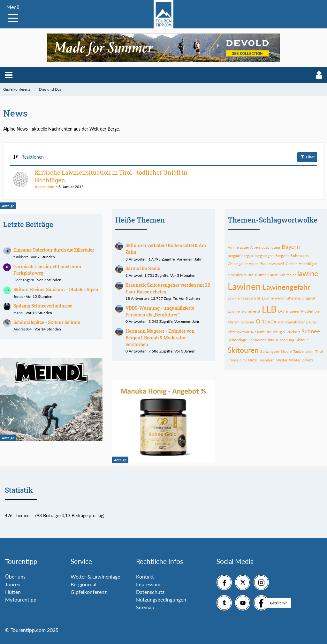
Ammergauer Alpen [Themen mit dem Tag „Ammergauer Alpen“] (244, 247)
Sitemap (145, 607)
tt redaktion (45, 187)
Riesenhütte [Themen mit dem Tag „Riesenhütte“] (261, 332)
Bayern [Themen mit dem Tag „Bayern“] (291, 246)
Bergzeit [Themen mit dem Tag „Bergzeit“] (282, 256)
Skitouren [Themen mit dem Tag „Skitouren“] (243, 350)
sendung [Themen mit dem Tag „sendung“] (287, 340)
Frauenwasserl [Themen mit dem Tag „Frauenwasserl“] (272, 264)
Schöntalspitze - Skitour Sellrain (47, 322)
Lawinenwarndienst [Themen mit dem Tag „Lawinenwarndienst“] (244, 311)
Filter (307, 157)
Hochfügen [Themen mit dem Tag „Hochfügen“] (308, 264)
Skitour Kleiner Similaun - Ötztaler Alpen (56, 289)
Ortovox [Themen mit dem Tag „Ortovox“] (266, 321)
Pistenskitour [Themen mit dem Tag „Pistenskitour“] (239, 332)
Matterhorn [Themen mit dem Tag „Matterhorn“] (311, 311)
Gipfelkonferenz (89, 592)
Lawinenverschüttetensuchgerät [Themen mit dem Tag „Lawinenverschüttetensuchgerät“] (289, 298)
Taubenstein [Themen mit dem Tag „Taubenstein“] (303, 351)
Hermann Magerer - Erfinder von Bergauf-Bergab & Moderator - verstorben (160, 337)
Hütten (13, 592)
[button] (9, 75)
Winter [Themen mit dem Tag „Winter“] (295, 360)
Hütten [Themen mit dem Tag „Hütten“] (261, 275)
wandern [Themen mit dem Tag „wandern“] (267, 360)
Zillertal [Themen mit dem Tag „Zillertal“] (308, 360)
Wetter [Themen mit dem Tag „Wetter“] (282, 360)
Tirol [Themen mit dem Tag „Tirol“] (319, 351)
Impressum (148, 584)
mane (18, 313)
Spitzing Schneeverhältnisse (43, 306)
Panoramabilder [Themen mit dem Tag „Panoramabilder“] (291, 322)
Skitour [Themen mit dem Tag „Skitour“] (302, 340)
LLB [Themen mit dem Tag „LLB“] (269, 309)
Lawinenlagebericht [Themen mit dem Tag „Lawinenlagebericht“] (244, 298)
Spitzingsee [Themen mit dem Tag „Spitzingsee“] (270, 351)
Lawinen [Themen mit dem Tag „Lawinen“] (244, 286)
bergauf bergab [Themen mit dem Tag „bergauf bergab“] (240, 256)
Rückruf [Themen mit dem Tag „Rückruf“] (293, 332)
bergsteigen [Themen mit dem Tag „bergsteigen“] (264, 256)
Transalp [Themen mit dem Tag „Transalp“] (235, 360)
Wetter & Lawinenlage (95, 576)
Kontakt (145, 576)
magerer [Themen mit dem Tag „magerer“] (293, 311)
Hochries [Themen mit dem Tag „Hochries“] (235, 275)
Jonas (18, 296)
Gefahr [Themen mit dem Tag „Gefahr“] (291, 264)
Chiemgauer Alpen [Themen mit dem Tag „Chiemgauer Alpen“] (243, 264)
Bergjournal (84, 584)
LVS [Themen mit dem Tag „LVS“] (281, 311)
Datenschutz (150, 592)
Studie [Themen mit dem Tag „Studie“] (286, 351)
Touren (13, 584)
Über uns (15, 576)
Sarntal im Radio (143, 268)
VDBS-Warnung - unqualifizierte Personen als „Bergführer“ (160, 311)
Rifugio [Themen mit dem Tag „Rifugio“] (279, 332)
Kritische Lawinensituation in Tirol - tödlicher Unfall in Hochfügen (111, 176)
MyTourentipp (21, 599)
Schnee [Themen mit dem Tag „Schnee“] (311, 331)
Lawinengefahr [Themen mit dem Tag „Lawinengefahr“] (286, 287)
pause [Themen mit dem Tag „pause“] (311, 322)
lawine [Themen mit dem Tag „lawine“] (308, 273)
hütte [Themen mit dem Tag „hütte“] (249, 275)
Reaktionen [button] (33, 157)
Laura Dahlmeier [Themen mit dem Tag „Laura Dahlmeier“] (282, 275)
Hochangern (24, 280)
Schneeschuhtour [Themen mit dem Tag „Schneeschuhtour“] (263, 340)
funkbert (21, 257)
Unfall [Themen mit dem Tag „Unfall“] (253, 360)
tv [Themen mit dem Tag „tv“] (245, 360)
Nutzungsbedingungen (161, 599)
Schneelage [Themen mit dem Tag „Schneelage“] (237, 340)
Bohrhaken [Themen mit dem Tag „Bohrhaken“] (300, 256)
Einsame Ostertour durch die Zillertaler (54, 250)
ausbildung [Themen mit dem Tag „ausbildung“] (271, 247)
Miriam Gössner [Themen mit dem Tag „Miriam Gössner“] (241, 322)
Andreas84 (23, 329)
